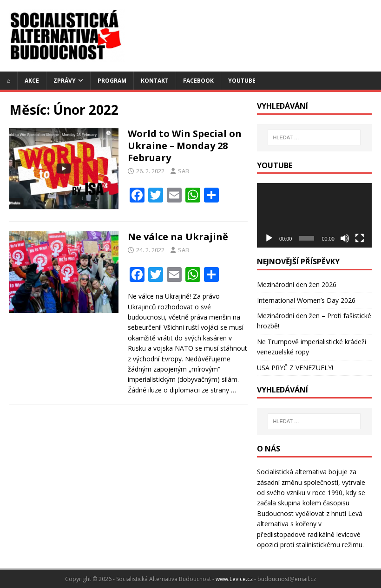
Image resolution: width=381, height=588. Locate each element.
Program (112, 81)
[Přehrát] (269, 238)
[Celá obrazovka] (360, 238)
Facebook (198, 81)
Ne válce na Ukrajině (178, 237)
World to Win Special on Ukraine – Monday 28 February (185, 146)
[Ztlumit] (345, 238)
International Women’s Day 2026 (306, 300)
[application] (314, 215)
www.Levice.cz (234, 579)
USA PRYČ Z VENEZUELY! (295, 368)
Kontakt (155, 81)
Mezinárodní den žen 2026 (297, 284)
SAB (184, 171)
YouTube (242, 81)
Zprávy (65, 81)
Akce (32, 81)
